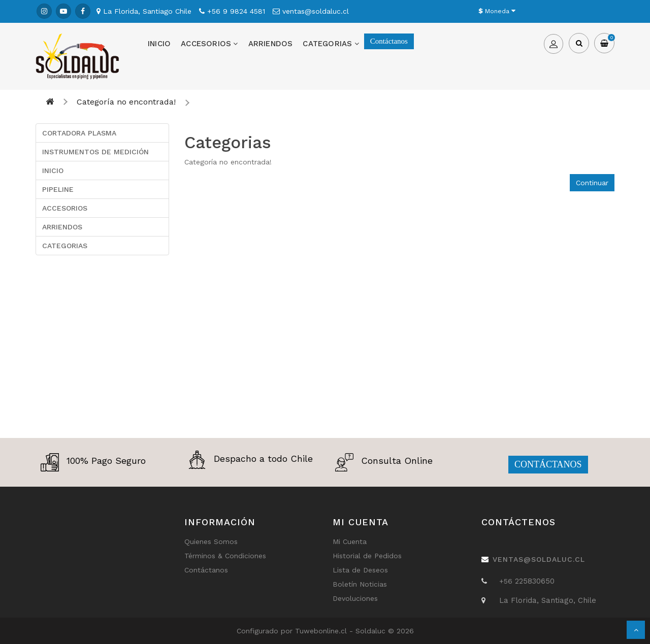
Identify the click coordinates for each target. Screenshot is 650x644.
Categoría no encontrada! (126, 102)
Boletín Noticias (360, 584)
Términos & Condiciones (225, 556)
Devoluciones (355, 598)
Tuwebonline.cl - (325, 631)
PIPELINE (58, 189)
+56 (507, 581)
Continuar (592, 183)
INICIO (159, 44)
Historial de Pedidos (367, 556)
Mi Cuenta (350, 541)
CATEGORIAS (331, 44)
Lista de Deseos (360, 570)
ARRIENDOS (271, 44)
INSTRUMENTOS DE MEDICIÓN (95, 152)
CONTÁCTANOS (548, 464)
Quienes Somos (211, 541)
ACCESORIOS (209, 44)
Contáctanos (389, 41)
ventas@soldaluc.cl (539, 559)
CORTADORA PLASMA (79, 133)
